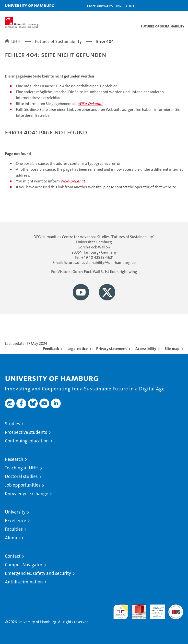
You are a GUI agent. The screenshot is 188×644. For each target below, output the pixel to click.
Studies (12, 424)
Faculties (14, 529)
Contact (13, 556)
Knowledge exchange (27, 494)
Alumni (12, 538)
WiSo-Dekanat (90, 104)
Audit (136, 607)
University (15, 512)
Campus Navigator (24, 565)
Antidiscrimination (24, 582)
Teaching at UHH (22, 468)
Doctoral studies (21, 476)
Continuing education (27, 441)
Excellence (16, 521)
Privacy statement (112, 349)
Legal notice (78, 349)
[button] (169, 6)
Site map (172, 349)
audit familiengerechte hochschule (121, 612)
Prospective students (26, 432)
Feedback (51, 349)
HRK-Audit (155, 610)
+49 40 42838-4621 (97, 257)
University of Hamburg (30, 5)
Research (14, 459)
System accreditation (176, 610)
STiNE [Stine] (130, 5)
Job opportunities (23, 485)
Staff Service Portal (104, 5)
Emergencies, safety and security (38, 573)
